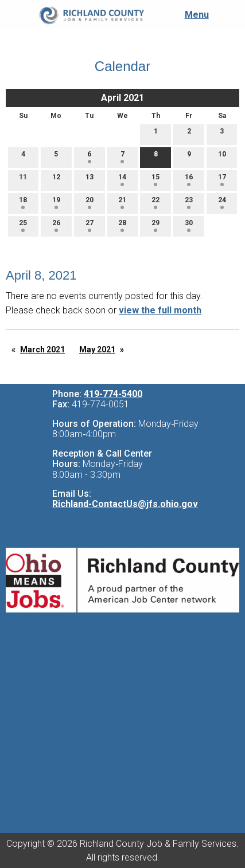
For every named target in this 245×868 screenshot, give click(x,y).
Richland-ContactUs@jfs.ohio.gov (125, 504)
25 (23, 225)
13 (90, 180)
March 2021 (42, 349)
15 (155, 180)
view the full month (160, 310)
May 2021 (97, 349)
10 (222, 157)
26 (56, 225)
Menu (191, 15)
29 (155, 225)
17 (222, 180)
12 (56, 180)
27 (90, 225)
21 (122, 203)
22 (155, 203)
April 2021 (122, 98)
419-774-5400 (113, 394)
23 (189, 203)
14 (122, 180)
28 (122, 225)
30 (189, 225)
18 (23, 203)
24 (222, 203)
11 (23, 180)
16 (189, 180)
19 (56, 203)
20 (90, 203)
